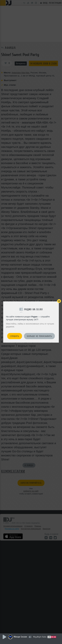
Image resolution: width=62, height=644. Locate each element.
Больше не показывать (39, 336)
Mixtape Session (20, 637)
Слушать (15, 336)
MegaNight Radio (40, 637)
